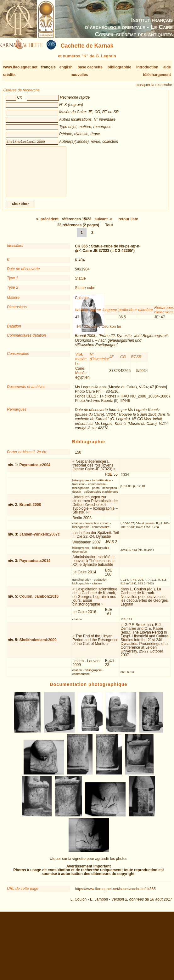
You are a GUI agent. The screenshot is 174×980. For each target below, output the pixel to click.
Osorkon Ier (112, 332)
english (66, 67)
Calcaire (82, 303)
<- (47, 224)
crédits (9, 75)
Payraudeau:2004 (35, 470)
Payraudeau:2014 (35, 566)
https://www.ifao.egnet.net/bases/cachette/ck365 (115, 894)
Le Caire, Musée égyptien (82, 376)
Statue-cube (85, 293)
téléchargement (157, 75)
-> (103, 224)
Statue (80, 283)
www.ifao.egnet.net (20, 67)
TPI (78, 332)
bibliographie (119, 67)
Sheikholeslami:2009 (38, 645)
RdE (109, 479)
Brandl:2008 (30, 510)
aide (167, 67)
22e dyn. (91, 332)
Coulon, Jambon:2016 (39, 601)
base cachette (90, 67)
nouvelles (79, 75)
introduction (147, 67)
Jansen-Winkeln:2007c (40, 539)
